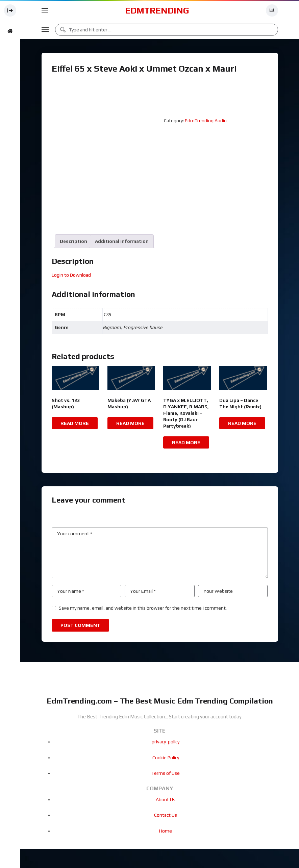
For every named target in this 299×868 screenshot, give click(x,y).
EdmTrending (157, 10)
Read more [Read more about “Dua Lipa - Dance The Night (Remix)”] (242, 423)
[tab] (73, 241)
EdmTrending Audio (206, 121)
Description (73, 241)
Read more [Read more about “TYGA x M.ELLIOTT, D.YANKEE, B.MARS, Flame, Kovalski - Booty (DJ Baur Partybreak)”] (186, 442)
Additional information (122, 241)
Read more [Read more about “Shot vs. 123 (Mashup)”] (75, 423)
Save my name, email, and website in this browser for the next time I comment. (143, 608)
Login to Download (71, 275)
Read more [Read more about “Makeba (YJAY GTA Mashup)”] (130, 423)
